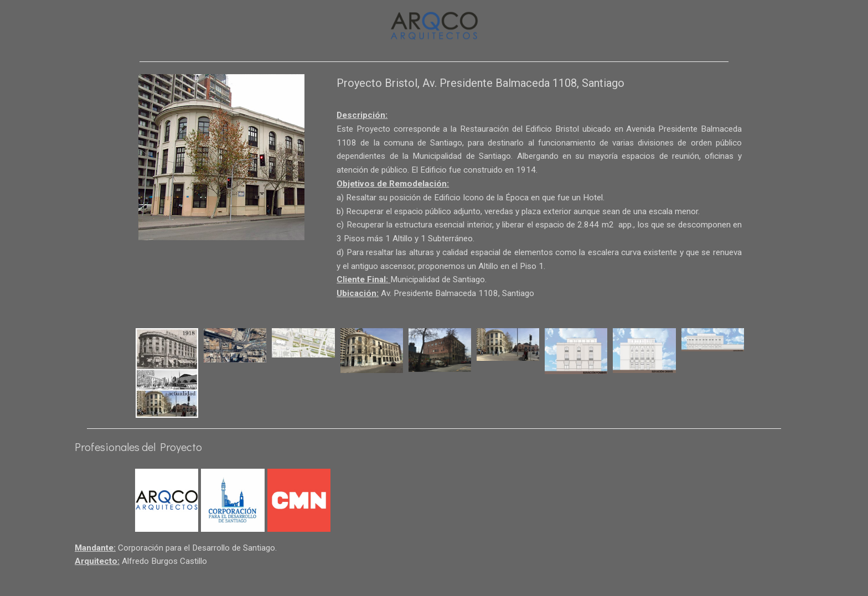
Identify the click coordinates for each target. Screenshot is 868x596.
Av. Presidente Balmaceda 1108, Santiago (461, 312)
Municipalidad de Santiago (443, 297)
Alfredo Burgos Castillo (169, 584)
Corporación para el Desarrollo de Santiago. (204, 569)
